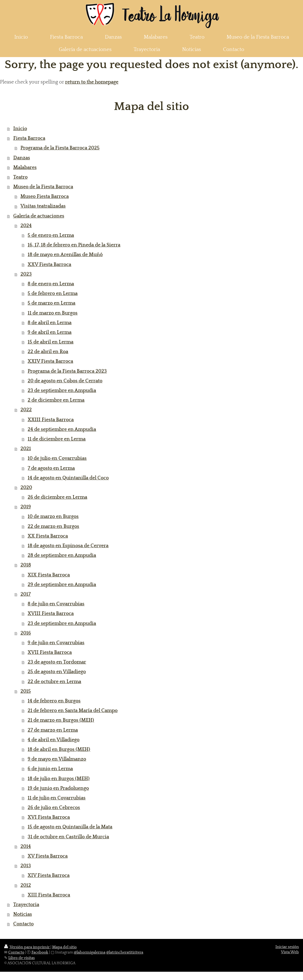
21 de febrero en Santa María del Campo (73, 711)
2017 (26, 594)
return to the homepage (92, 82)
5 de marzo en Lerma (51, 303)
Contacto (23, 924)
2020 (26, 488)
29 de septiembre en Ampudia (62, 585)
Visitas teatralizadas (43, 206)
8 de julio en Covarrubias (56, 604)
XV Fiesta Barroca (48, 856)
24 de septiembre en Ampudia (62, 429)
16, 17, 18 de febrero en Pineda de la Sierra (74, 245)
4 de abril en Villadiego (54, 740)
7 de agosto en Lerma (51, 468)
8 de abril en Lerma (50, 323)
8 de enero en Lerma (51, 284)
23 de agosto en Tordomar (57, 662)
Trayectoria (26, 905)
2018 (26, 565)
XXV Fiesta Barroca (49, 265)
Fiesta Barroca (29, 138)
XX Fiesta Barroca (48, 536)
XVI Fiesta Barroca (49, 817)
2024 (26, 226)
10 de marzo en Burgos (53, 517)
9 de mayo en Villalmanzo (57, 759)
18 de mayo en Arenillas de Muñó (65, 255)
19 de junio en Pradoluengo (58, 788)
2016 (26, 633)
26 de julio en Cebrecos (54, 808)
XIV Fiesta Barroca (49, 876)
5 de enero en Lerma (51, 235)
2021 (26, 449)
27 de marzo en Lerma (53, 730)
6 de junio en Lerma (50, 769)
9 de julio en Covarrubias (56, 643)
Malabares (25, 168)
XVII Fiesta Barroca (50, 653)
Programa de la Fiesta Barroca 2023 (67, 371)
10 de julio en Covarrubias (57, 458)
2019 (26, 507)
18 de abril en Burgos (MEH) (59, 750)
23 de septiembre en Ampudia (62, 391)
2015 (26, 691)
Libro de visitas (22, 958)
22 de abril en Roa (48, 352)
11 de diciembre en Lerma (57, 439)
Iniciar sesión (287, 947)
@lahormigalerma (90, 952)
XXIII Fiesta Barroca (51, 420)
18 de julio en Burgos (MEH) (59, 779)
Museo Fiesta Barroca (45, 197)
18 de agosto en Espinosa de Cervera (68, 546)
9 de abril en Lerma (50, 332)
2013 (26, 866)
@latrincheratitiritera (125, 952)
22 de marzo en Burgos (53, 527)
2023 (26, 274)
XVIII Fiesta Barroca (51, 614)
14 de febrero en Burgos (54, 701)
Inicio (20, 129)
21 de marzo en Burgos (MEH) (61, 720)
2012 (26, 885)
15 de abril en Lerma (50, 342)
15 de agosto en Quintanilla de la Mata (70, 827)
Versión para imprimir (27, 947)
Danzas (22, 158)
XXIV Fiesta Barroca (50, 361)
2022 (26, 410)
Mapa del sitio (64, 947)
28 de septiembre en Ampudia (62, 555)
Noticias (23, 914)
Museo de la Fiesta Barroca (43, 187)
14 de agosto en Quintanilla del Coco (68, 478)
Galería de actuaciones (39, 216)
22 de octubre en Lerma (54, 682)
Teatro (20, 177)
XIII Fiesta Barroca (49, 895)
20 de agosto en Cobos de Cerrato (65, 381)
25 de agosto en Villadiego (57, 672)
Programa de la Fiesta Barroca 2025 (60, 148)
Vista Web (290, 952)
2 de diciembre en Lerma (56, 400)
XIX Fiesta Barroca (49, 575)
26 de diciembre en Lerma (57, 497)
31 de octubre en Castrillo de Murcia (68, 837)
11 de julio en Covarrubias (57, 798)
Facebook (40, 952)
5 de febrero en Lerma (53, 294)
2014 (26, 847)
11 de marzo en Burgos (53, 313)
